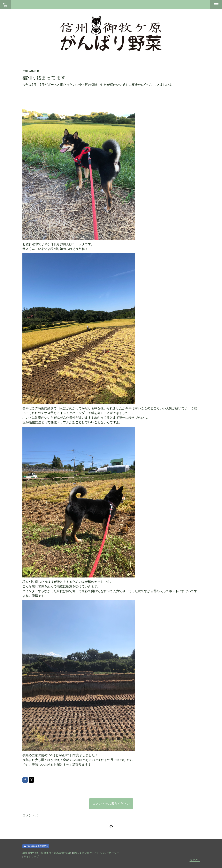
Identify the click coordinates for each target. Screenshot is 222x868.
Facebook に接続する (36, 846)
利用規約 (34, 853)
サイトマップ (31, 856)
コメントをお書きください (111, 804)
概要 (25, 853)
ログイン (195, 860)
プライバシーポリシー (106, 853)
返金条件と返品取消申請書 (56, 853)
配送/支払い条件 (83, 853)
